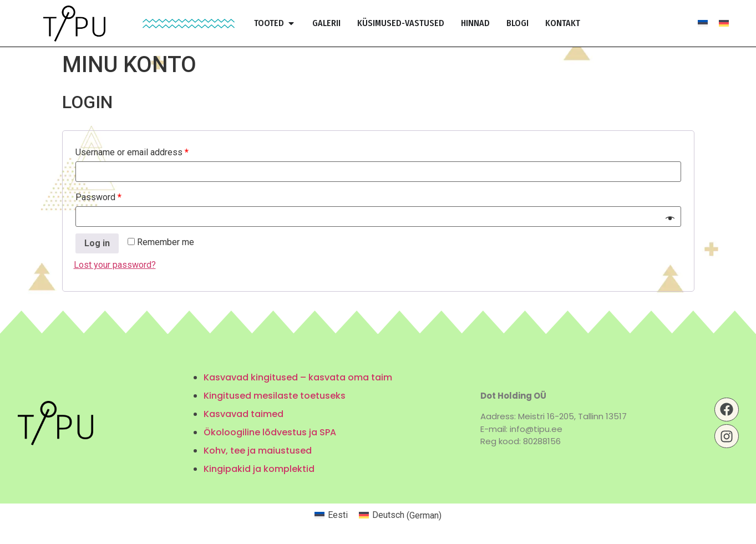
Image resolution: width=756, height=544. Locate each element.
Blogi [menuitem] (517, 23)
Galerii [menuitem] (326, 23)
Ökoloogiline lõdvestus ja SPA (270, 432)
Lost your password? (115, 265)
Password (98, 197)
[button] (291, 23)
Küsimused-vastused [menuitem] (401, 23)
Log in (97, 243)
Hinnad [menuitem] (475, 23)
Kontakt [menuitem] (563, 23)
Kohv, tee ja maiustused (258, 451)
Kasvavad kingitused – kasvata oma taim (298, 377)
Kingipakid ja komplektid (259, 469)
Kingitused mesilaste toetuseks (275, 396)
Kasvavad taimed (243, 414)
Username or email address (132, 152)
